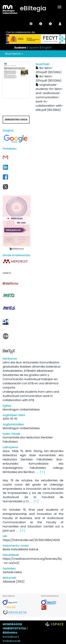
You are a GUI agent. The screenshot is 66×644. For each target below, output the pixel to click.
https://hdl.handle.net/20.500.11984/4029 (31, 540)
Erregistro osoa (16, 120)
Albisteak (9, 582)
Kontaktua (10, 637)
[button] (41, 24)
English (47, 48)
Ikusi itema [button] (14, 54)
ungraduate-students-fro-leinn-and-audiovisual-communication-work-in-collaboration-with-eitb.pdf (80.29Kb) (50, 97)
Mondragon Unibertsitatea (21, 410)
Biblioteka (10, 633)
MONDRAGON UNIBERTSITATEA (14, 626)
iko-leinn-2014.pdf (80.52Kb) (49, 70)
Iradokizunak (12, 641)
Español (34, 48)
